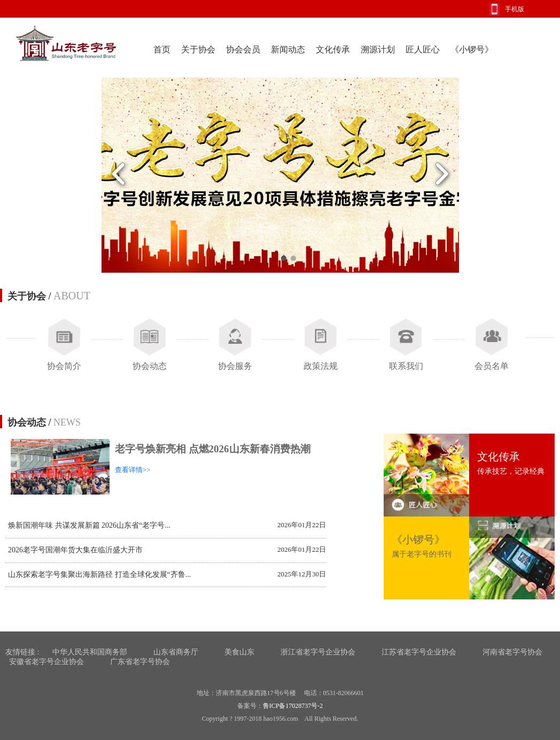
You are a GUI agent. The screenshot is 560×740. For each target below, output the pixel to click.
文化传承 (333, 49)
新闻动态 (288, 49)
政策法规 (321, 366)
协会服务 (235, 366)
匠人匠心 (423, 49)
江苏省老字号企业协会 (419, 652)
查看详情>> (133, 470)
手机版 (515, 9)
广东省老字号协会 (140, 662)
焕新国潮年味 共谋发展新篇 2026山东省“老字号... (89, 525)
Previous (119, 175)
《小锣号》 (472, 49)
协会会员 (243, 49)
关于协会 (198, 49)
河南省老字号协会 (512, 652)
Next (442, 175)
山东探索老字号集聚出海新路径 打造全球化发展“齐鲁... (99, 575)
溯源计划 (378, 49)
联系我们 (406, 366)
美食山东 (239, 652)
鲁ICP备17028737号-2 (293, 706)
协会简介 (64, 366)
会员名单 (492, 366)
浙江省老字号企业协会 (318, 652)
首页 (162, 49)
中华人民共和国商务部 (90, 652)
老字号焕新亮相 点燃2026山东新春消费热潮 (213, 449)
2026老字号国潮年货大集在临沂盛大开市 (75, 550)
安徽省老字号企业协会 (46, 662)
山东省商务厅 (176, 652)
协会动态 (150, 366)
